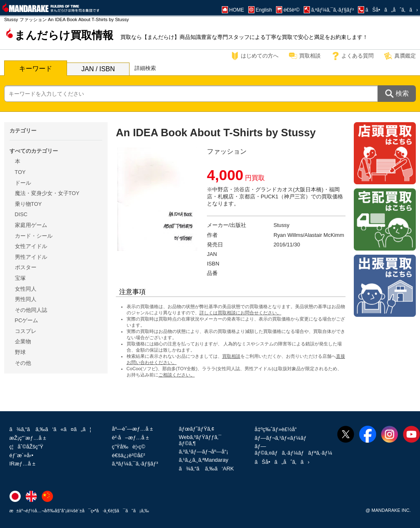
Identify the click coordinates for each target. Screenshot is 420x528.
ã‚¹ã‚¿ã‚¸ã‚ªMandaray (204, 460)
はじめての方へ (260, 56)
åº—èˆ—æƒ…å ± (132, 429)
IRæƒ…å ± (23, 464)
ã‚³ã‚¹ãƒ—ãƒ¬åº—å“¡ (203, 452)
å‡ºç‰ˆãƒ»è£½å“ (278, 429)
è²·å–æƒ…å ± (130, 438)
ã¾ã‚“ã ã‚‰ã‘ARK (206, 469)
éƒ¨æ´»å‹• (22, 455)
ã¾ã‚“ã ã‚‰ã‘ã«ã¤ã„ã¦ (50, 429)
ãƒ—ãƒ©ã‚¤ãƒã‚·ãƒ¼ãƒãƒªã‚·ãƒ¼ (293, 450)
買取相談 (310, 56)
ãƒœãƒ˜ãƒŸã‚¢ (197, 429)
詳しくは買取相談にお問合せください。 (240, 313)
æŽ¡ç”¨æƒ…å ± (28, 438)
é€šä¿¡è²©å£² (128, 455)
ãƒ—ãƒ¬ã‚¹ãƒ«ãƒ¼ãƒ (281, 438)
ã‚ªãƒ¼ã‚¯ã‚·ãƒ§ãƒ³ (135, 464)
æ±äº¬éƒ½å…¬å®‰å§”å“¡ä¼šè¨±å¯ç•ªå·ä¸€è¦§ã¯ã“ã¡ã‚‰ (79, 511)
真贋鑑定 (405, 56)
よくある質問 (358, 56)
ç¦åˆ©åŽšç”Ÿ (26, 447)
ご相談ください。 (177, 375)
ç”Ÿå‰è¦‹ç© (131, 447)
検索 (402, 93)
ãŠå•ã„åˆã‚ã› (282, 462)
